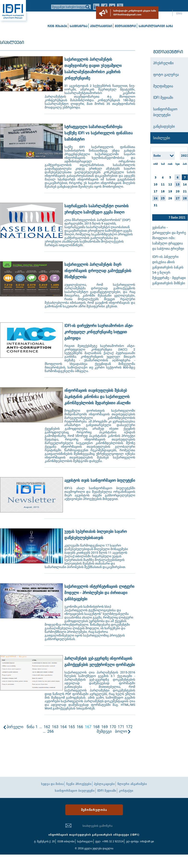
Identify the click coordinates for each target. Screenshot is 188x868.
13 (178, 184)
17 (156, 191)
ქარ (166, 13)
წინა (30, 727)
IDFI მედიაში (107, 791)
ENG (179, 13)
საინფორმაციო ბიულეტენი (75, 791)
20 (178, 191)
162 (47, 727)
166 (80, 727)
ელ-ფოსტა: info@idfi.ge (140, 841)
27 (178, 198)
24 (156, 198)
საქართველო (85, 841)
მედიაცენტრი (125, 26)
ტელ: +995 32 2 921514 (109, 841)
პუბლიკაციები (101, 26)
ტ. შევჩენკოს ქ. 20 (44, 841)
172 (129, 727)
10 (156, 184)
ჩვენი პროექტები (79, 784)
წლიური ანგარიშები (132, 784)
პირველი (15, 727)
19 (170, 191)
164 (64, 727)
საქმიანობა (79, 26)
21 (185, 191)
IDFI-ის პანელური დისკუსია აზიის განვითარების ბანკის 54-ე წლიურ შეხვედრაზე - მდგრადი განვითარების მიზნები (169, 270)
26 (170, 198)
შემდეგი (104, 731)
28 (185, 198)
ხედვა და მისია (52, 784)
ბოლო (121, 731)
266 (51, 731)
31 (156, 205)
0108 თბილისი (66, 841)
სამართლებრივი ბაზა (156, 26)
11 (163, 184)
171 (121, 727)
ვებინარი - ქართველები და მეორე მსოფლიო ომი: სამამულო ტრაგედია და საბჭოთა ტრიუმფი (169, 238)
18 (163, 191)
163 (55, 727)
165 (72, 727)
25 (163, 198)
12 (170, 184)
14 (185, 184)
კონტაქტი (126, 791)
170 (113, 727)
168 (96, 727)
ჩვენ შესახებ (57, 26)
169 (105, 727)
